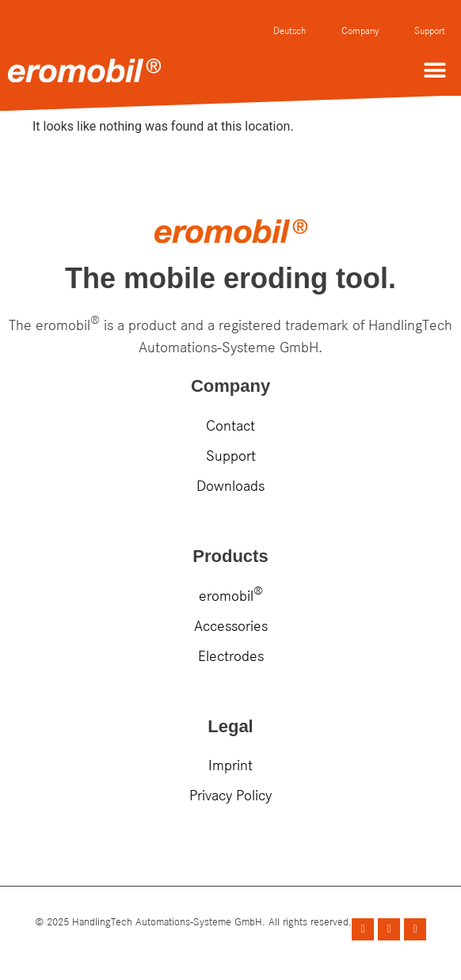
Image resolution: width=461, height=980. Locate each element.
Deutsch (290, 31)
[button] (435, 70)
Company (360, 31)
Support (430, 31)
